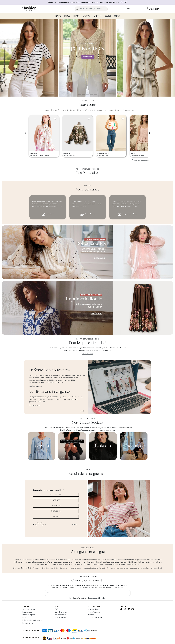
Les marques (27, 612)
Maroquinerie (114, 110)
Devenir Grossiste (94, 612)
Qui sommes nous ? (30, 609)
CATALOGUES (56, 495)
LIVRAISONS (56, 506)
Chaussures (100, 110)
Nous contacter (61, 615)
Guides (117, 16)
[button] (78, 411)
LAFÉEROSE (33, 153)
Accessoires (128, 110)
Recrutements (28, 623)
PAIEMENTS (56, 511)
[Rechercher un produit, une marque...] (93, 9)
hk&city (133, 153)
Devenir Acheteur (94, 609)
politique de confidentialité (96, 598)
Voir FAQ (75, 524)
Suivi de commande (62, 612)
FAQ (57, 609)
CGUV (25, 617)
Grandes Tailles (85, 110)
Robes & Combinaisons (63, 110)
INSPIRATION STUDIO (103, 153)
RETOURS (56, 517)
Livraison (91, 615)
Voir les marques (35, 386)
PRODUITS (56, 500)
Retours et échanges (95, 617)
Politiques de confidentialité (32, 620)
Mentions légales (29, 615)
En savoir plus (87, 354)
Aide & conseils (60, 617)
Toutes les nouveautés (141, 160)
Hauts (47, 110)
